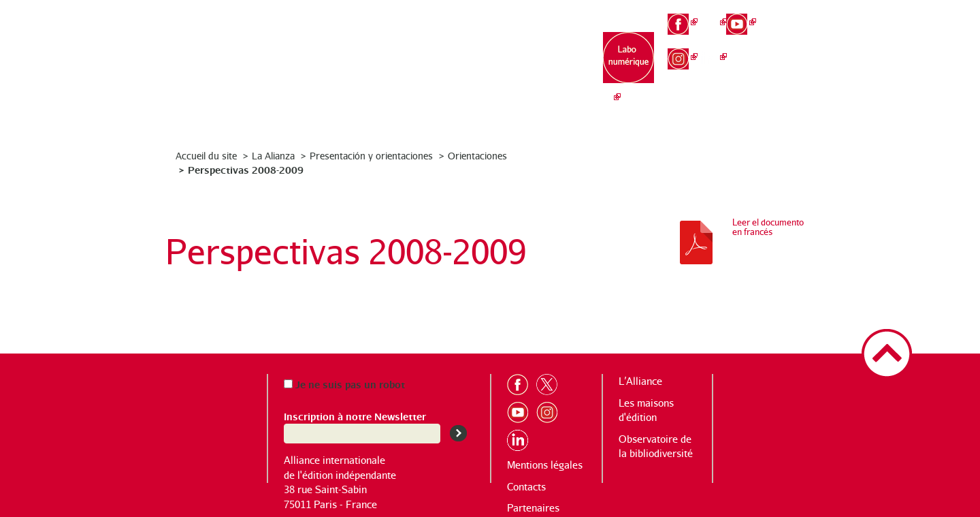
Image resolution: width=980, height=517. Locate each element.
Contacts (526, 487)
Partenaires (533, 508)
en (801, 38)
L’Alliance (375, 55)
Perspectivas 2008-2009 (246, 169)
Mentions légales (545, 465)
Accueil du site (206, 156)
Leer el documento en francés (768, 227)
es (800, 61)
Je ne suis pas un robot (344, 384)
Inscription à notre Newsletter (355, 416)
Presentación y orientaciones (371, 156)
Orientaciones (477, 156)
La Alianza (273, 156)
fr (801, 15)
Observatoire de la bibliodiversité (546, 68)
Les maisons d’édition (460, 62)
